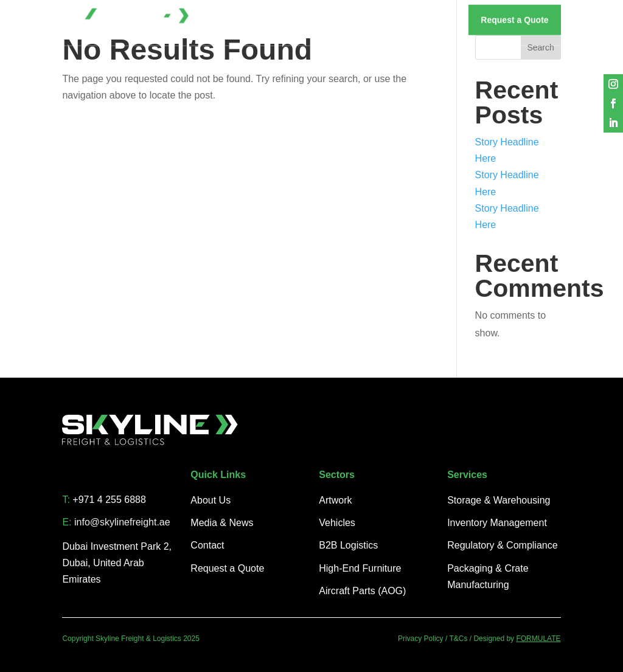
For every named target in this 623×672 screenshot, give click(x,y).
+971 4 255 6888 (109, 500)
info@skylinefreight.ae (122, 522)
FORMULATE (538, 639)
